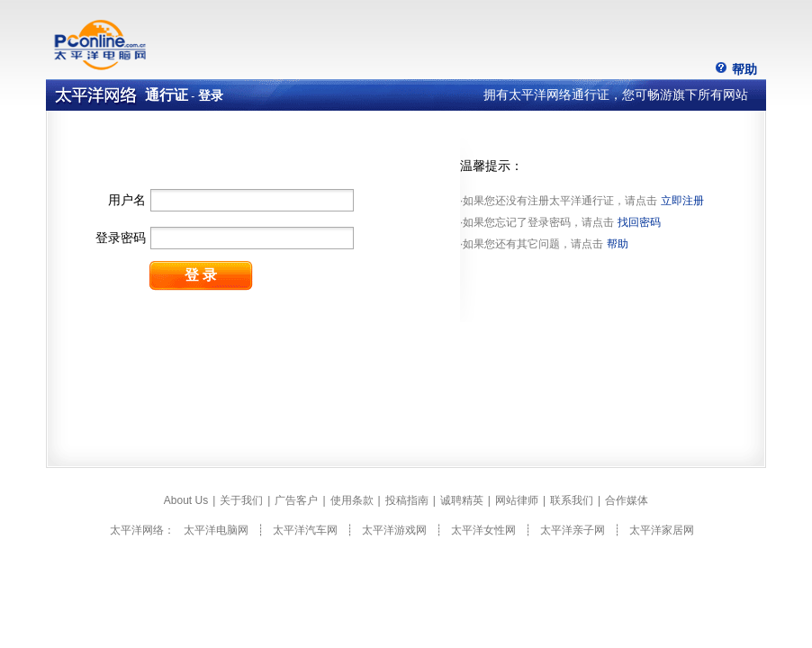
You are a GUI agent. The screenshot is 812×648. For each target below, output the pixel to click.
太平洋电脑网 (216, 530)
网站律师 (517, 500)
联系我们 (572, 500)
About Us (186, 500)
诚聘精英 (462, 500)
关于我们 (241, 500)
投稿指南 (407, 500)
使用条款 (352, 500)
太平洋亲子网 (573, 530)
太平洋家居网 (662, 530)
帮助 (744, 69)
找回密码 (639, 222)
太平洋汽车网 (305, 530)
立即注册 (682, 201)
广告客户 (296, 500)
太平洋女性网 (483, 530)
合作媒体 (627, 500)
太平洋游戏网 (394, 530)
